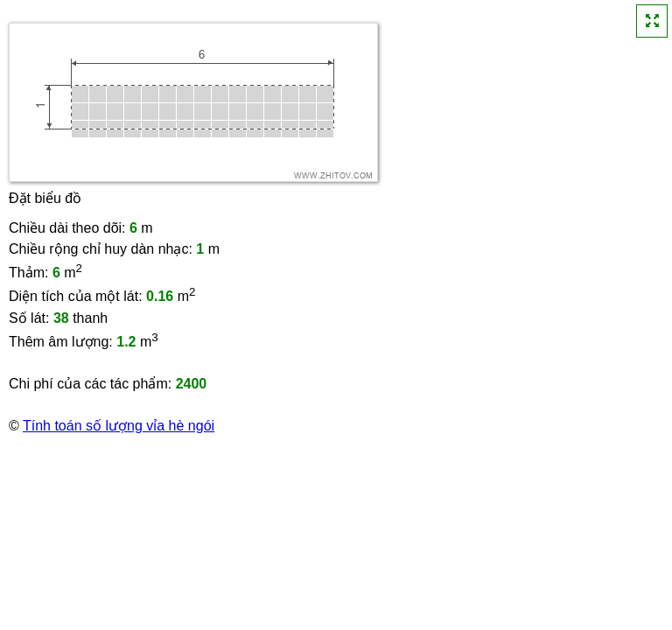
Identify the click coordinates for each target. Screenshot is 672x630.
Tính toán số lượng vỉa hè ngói (119, 426)
